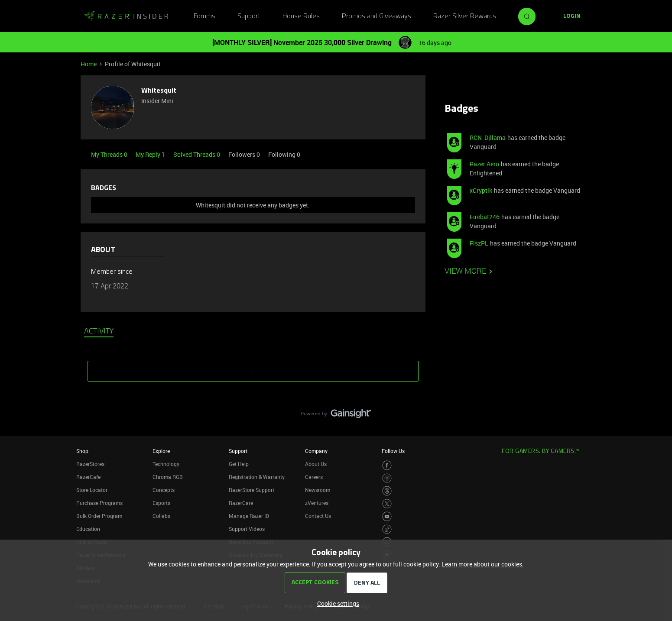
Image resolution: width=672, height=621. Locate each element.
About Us (316, 464)
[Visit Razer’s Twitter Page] (387, 504)
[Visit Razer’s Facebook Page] (387, 465)
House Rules (301, 16)
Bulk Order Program (99, 516)
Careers (314, 477)
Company (316, 451)
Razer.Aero (484, 164)
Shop (82, 451)
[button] (572, 16)
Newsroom (318, 490)
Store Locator (92, 490)
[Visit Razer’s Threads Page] (387, 491)
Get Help (239, 464)
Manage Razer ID (249, 516)
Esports (161, 503)
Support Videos (247, 529)
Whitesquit (159, 91)
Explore (161, 451)
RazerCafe (88, 477)
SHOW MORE (253, 368)
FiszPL (479, 243)
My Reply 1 (151, 154)
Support (249, 16)
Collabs (161, 516)
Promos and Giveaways (377, 16)
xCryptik (481, 190)
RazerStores (90, 464)
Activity (99, 332)
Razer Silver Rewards (465, 16)
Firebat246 (485, 217)
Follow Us (393, 451)
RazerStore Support (252, 490)
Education (88, 529)
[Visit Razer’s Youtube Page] (387, 516)
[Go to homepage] (126, 16)
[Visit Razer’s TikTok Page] (387, 529)
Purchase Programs (99, 503)
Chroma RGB (168, 477)
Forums (205, 16)
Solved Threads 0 (197, 154)
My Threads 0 (110, 154)
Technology (166, 464)
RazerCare (241, 503)
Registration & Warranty (257, 477)
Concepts (164, 490)
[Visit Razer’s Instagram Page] (387, 478)
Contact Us (318, 516)
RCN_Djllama (488, 137)
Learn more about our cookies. (483, 564)
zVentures (317, 503)
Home (89, 64)
